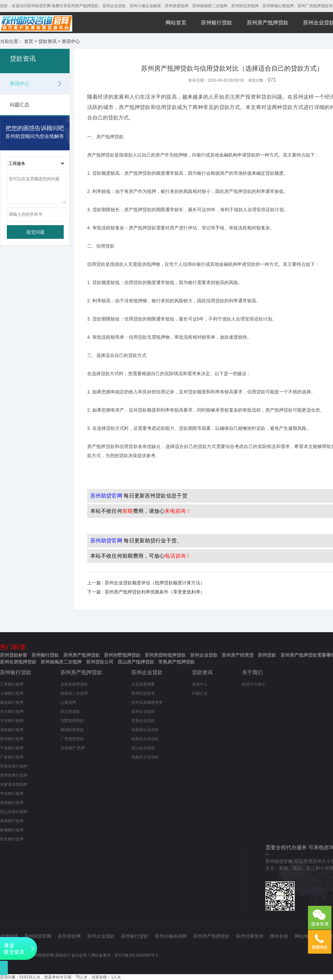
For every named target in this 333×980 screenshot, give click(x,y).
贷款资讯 (47, 41)
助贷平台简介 (254, 684)
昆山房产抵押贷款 (136, 662)
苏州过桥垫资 (250, 936)
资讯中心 (71, 41)
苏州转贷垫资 (143, 693)
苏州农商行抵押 (14, 775)
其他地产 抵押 (73, 748)
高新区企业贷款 (145, 757)
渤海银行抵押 (12, 821)
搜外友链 (279, 936)
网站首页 (176, 23)
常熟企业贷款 (143, 721)
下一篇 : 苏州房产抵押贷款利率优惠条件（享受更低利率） (146, 592)
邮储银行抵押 (12, 830)
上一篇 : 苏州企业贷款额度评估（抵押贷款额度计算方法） (146, 583)
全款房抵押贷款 (74, 684)
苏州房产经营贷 (238, 655)
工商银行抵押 (12, 684)
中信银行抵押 (12, 794)
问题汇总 (20, 105)
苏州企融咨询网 (171, 936)
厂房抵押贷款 (72, 739)
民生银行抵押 (12, 839)
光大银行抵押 (12, 712)
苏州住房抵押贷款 (18, 662)
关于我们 (252, 672)
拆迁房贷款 (70, 712)
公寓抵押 (68, 702)
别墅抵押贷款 (72, 721)
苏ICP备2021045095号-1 (136, 955)
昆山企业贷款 (143, 748)
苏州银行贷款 (217, 23)
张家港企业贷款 (145, 730)
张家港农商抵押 (14, 784)
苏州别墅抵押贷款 (122, 655)
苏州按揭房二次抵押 (61, 662)
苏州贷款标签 (14, 655)
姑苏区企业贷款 (145, 739)
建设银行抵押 (12, 702)
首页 (29, 41)
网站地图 (304, 936)
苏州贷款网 (69, 936)
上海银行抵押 (12, 693)
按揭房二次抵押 (74, 693)
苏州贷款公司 (100, 662)
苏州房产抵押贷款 (268, 23)
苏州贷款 (267, 655)
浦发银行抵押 (12, 730)
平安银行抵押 (12, 721)
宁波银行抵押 (12, 748)
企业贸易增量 (143, 684)
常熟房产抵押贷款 (177, 662)
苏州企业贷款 (204, 655)
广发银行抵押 (12, 757)
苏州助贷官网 (38, 936)
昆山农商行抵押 (14, 812)
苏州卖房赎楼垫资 (147, 702)
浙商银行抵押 (12, 803)
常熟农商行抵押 (14, 766)
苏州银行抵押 (12, 739)
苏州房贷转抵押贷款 (165, 655)
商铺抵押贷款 (72, 730)
